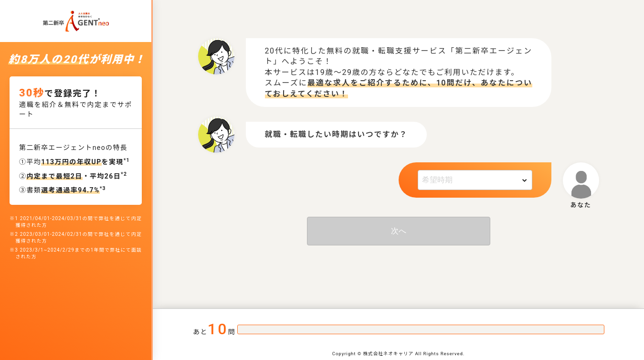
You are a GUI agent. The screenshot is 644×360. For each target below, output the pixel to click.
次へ (399, 231)
